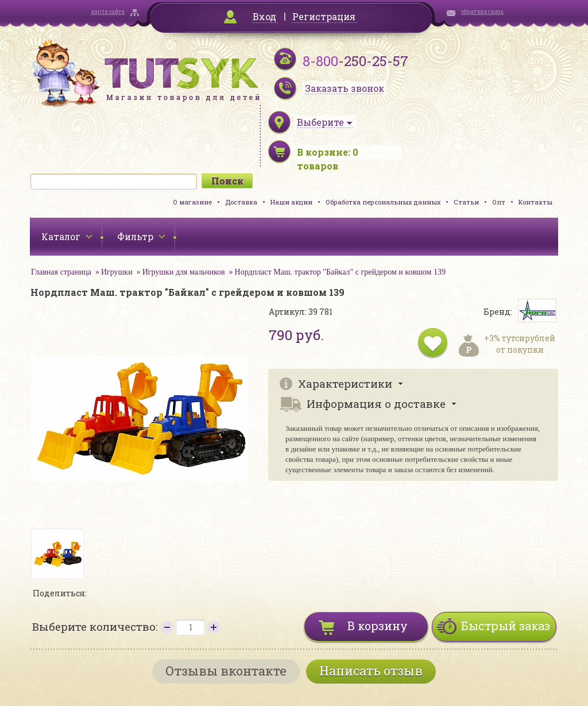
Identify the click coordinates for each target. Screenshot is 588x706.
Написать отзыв (371, 671)
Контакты (535, 202)
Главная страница (61, 272)
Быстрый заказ (506, 626)
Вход (264, 16)
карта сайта (108, 12)
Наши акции (291, 202)
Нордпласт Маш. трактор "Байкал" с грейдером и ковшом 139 (340, 272)
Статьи (466, 202)
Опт (499, 202)
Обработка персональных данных (383, 202)
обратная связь (482, 12)
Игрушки (117, 272)
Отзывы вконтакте (226, 671)
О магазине (192, 202)
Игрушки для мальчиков (184, 272)
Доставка (241, 202)
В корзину (378, 626)
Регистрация (324, 16)
